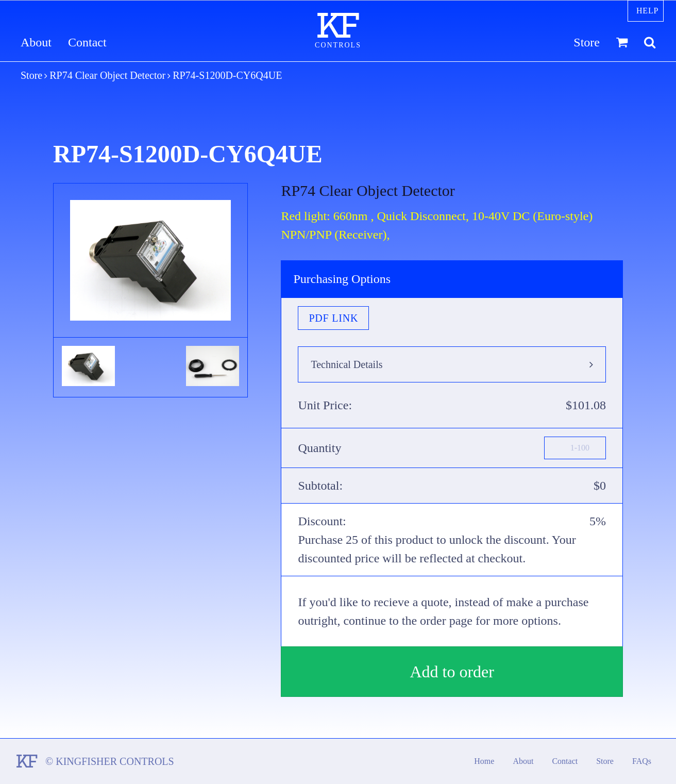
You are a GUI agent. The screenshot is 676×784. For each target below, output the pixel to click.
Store (587, 43)
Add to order (452, 672)
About (36, 43)
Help (647, 11)
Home (484, 761)
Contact (87, 43)
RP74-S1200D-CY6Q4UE (227, 75)
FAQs (642, 761)
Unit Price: (325, 405)
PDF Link (333, 318)
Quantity (319, 448)
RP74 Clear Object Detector (107, 75)
